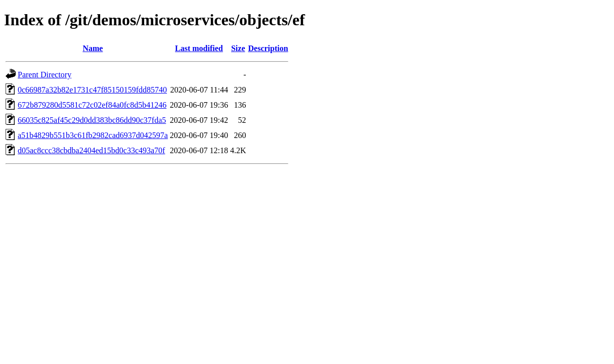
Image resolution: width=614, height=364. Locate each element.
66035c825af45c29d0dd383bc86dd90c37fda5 (92, 120)
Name (93, 48)
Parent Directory (45, 75)
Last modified (199, 48)
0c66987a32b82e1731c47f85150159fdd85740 (92, 90)
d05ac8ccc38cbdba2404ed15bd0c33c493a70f (91, 150)
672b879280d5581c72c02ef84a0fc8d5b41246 (92, 105)
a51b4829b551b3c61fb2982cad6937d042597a (93, 135)
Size (238, 48)
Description (268, 48)
